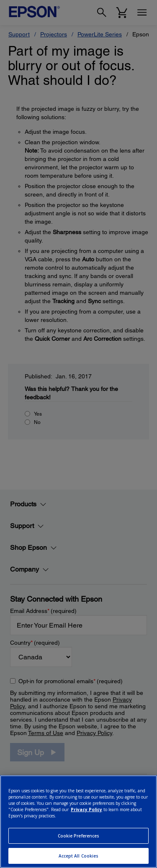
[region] (78, 822)
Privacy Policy (86, 809)
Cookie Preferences (79, 836)
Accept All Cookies (79, 856)
